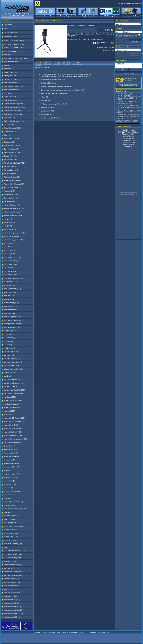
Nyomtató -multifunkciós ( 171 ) (15, 428)
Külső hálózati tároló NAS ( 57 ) (15, 320)
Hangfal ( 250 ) (9, 219)
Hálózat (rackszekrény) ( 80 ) (14, 208)
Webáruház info (129, 142)
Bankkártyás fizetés (128, 140)
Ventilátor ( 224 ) (10, 561)
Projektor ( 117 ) (10, 470)
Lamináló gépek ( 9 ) (11, 331)
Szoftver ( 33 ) (9, 498)
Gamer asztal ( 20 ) (11, 194)
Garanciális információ (66, 63)
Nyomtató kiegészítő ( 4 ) (13, 435)
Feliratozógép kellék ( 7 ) (13, 170)
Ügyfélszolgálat (128, 144)
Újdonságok (8, 24)
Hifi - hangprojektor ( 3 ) (12, 257)
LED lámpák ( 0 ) (10, 338)
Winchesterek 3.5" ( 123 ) (13, 607)
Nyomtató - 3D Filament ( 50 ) (15, 418)
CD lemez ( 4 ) (9, 93)
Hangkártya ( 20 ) (10, 222)
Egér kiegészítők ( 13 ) (12, 139)
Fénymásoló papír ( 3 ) (12, 177)
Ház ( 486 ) (8, 226)
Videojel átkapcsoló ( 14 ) (13, 565)
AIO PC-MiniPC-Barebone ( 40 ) (15, 58)
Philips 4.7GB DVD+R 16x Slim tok (129, 115)
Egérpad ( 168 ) (9, 142)
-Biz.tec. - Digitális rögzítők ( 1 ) (15, 41)
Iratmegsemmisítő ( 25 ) (12, 289)
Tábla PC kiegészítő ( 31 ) (13, 516)
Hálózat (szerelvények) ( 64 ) (14, 212)
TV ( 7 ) (7, 547)
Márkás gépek (110, 16)
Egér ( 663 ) (8, 135)
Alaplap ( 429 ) (9, 65)
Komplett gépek (66, 16)
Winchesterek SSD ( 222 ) (13, 617)
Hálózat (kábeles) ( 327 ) (13, 205)
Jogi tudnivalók (128, 138)
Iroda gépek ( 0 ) (10, 292)
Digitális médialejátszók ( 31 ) (14, 107)
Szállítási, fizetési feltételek (128, 132)
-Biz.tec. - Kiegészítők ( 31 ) (14, 48)
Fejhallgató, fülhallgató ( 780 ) (15, 163)
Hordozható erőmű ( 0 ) (12, 275)
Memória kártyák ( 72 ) (12, 359)
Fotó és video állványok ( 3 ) (14, 184)
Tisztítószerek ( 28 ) (11, 540)
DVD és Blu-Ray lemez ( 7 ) (14, 121)
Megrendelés (128, 80)
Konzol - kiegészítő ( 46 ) (13, 317)
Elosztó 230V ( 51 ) (11, 156)
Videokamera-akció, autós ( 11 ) (15, 575)
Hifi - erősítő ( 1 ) (10, 250)
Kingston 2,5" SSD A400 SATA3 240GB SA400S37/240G (127, 102)
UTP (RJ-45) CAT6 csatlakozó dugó (129, 96)
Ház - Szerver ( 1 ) (11, 229)
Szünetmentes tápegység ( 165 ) (16, 509)
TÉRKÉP (128, 4)
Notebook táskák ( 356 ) (12, 408)
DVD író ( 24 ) (9, 125)
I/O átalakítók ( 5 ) (10, 282)
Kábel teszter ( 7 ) (10, 306)
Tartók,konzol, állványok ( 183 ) (15, 526)
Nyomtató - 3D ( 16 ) (11, 414)
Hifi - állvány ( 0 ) (10, 243)
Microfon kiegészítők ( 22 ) (13, 369)
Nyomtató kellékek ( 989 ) (13, 432)
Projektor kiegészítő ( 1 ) (13, 474)
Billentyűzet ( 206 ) (11, 76)
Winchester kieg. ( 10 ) (12, 600)
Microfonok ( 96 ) (10, 373)
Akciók (6, 29)
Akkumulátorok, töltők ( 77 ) (14, 62)
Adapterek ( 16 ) (10, 55)
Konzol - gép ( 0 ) (10, 313)
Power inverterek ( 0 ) (12, 453)
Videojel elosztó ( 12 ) (12, 568)
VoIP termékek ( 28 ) (11, 589)
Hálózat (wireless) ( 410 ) (13, 215)
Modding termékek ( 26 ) (13, 380)
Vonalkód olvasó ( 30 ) (12, 593)
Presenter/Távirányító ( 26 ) (14, 456)
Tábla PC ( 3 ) (9, 512)
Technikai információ (48, 63)
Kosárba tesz (105, 43)
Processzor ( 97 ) (10, 460)
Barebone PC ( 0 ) (10, 72)
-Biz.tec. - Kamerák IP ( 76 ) (14, 44)
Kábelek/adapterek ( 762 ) (13, 310)
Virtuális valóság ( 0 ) (11, 579)
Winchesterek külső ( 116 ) (13, 610)
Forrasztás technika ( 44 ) (13, 180)
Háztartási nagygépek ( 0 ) (13, 240)
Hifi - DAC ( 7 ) (9, 247)
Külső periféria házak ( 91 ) (13, 324)
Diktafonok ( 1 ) (9, 118)
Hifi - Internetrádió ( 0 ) (12, 264)
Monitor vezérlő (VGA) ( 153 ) (14, 390)
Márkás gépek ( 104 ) (12, 352)
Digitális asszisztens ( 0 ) (13, 100)
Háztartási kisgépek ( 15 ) (13, 236)
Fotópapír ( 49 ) (9, 191)
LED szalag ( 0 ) (10, 345)
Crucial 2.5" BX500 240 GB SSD (128, 105)
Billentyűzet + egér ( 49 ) (13, 79)
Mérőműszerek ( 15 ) (11, 366)
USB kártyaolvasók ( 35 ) (13, 554)
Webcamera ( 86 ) (10, 596)
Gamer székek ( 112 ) (12, 198)
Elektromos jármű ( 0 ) (12, 153)
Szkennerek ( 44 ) (10, 495)
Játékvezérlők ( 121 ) (11, 303)
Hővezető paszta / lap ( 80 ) (14, 278)
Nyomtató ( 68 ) (9, 411)
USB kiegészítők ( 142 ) (12, 558)
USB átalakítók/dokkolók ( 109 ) (15, 551)
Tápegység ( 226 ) (10, 519)
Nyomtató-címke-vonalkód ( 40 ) (15, 439)
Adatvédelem (128, 136)
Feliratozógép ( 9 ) (10, 166)
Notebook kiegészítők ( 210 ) (14, 404)
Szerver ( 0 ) (8, 488)
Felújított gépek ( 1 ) (11, 173)
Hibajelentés (128, 146)
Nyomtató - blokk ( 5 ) (12, 425)
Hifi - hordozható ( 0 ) (11, 261)
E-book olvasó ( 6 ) (11, 132)
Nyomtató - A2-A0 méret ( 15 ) (15, 421)
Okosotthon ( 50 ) (10, 446)
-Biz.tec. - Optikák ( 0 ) (12, 51)
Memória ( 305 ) (10, 355)
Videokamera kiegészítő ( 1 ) (14, 572)
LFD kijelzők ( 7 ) (10, 348)
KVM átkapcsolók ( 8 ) (12, 327)
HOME (121, 4)
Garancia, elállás (128, 134)
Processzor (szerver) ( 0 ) (13, 463)
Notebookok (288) (10, 37)
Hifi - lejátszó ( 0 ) (10, 268)
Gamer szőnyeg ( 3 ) (11, 201)
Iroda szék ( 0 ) (9, 296)
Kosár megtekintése (130, 78)
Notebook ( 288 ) (10, 397)
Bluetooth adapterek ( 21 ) (13, 83)
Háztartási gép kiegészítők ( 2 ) (15, 233)
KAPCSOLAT (138, 4)
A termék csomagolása (77, 63)
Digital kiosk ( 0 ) (10, 97)
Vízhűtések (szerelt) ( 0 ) (13, 586)
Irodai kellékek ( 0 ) (11, 299)
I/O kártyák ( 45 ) (10, 285)
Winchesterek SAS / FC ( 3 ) (14, 614)
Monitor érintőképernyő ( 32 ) (14, 383)
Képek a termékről (57, 63)
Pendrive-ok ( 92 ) (10, 449)
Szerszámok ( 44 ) (10, 484)
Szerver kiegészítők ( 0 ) (13, 491)
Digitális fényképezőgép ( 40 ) (15, 104)
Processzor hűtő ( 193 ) (12, 467)
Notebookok (132, 16)
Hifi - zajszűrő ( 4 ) (10, 271)
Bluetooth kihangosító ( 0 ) (13, 86)
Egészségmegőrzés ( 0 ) (13, 146)
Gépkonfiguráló (88, 16)
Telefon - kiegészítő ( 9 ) (12, 533)
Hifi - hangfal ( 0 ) (10, 254)
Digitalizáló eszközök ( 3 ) (13, 111)
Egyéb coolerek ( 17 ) (12, 149)
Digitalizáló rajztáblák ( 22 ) (14, 114)
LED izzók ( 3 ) (9, 334)
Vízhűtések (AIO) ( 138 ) (13, 582)
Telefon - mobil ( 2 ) (11, 537)
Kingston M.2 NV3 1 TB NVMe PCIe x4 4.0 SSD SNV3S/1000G (127, 121)
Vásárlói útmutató (128, 130)
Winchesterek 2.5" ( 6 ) (12, 603)
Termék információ (39, 63)
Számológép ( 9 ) (10, 481)
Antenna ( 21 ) (9, 69)
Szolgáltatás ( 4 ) (10, 505)
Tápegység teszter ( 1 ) (12, 523)
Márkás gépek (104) (11, 33)
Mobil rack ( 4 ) (9, 376)
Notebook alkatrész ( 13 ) (13, 401)
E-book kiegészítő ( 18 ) (12, 128)
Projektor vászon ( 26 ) (12, 477)
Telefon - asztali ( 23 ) (12, 530)
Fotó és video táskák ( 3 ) (13, 187)
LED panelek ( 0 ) (10, 341)
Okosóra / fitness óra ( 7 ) (13, 442)
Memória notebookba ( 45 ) (14, 362)
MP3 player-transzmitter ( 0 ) (14, 394)
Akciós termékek (45, 16)
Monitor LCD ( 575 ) (11, 387)
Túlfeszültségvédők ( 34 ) (13, 544)
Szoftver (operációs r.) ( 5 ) (13, 502)
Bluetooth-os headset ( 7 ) (13, 90)
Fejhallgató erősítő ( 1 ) (12, 160)
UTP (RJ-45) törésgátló (125, 94)
